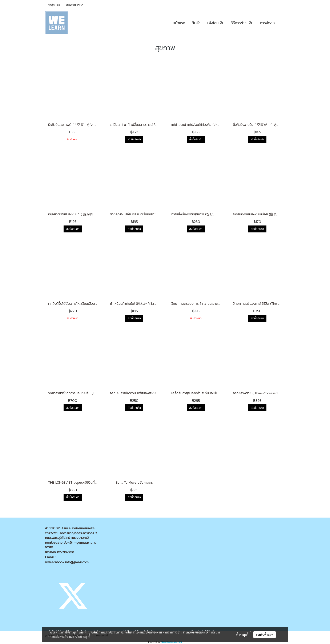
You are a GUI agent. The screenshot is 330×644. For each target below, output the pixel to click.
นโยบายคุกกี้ (83, 637)
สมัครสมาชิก (75, 5)
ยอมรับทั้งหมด (265, 635)
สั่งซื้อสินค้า (134, 139)
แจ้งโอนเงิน (216, 23)
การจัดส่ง (267, 23)
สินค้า (196, 23)
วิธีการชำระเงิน (242, 23)
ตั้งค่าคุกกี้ (242, 635)
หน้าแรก (179, 23)
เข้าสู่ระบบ (53, 5)
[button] (282, 23)
